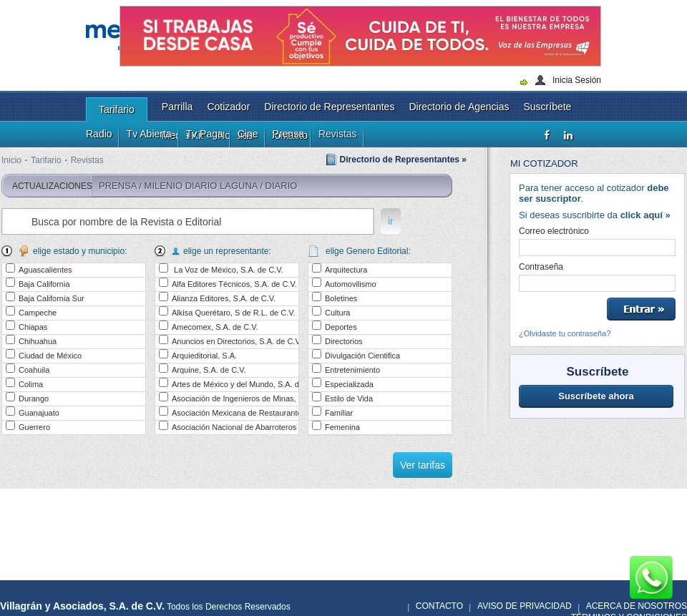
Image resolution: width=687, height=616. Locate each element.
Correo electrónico (554, 231)
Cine (248, 134)
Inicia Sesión (577, 80)
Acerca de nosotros (637, 606)
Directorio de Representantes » (403, 160)
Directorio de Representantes (329, 107)
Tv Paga (205, 134)
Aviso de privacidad (525, 606)
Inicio (11, 160)
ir (391, 221)
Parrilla (177, 107)
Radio (99, 134)
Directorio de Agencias (459, 107)
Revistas (338, 134)
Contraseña (541, 267)
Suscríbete (547, 107)
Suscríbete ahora (596, 396)
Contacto (439, 606)
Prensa (288, 134)
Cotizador (228, 107)
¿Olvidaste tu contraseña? (565, 333)
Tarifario (117, 109)
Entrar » (641, 309)
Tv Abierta (149, 134)
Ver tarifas (423, 465)
